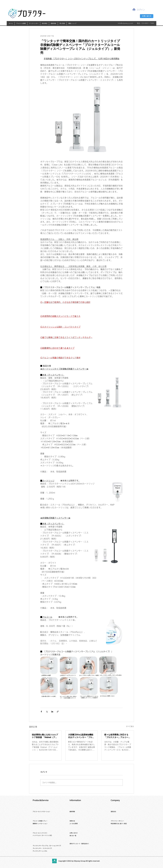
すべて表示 (130, 726)
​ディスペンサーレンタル (40, 851)
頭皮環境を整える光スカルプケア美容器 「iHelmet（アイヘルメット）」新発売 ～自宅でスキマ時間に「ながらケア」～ (45, 736)
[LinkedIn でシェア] (52, 712)
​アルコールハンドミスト (40, 833)
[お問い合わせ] (147, 16)
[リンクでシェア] (58, 712)
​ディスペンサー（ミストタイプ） (43, 848)
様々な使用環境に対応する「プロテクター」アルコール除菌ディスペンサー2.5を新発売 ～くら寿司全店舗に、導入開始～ (117, 736)
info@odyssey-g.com (125, 23)
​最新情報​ (72, 811)
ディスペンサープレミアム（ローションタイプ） (47, 846)
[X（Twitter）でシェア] (47, 712)
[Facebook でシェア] (41, 712)
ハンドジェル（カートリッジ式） (43, 835)
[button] (21, 24)
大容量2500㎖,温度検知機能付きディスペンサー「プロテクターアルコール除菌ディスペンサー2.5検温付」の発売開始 (81, 736)
